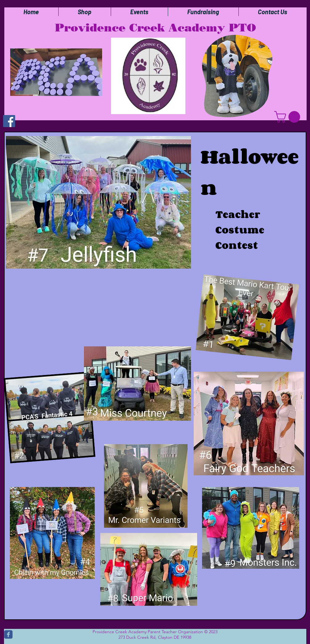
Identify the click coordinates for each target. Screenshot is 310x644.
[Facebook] (9, 121)
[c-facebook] (8, 634)
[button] (289, 117)
